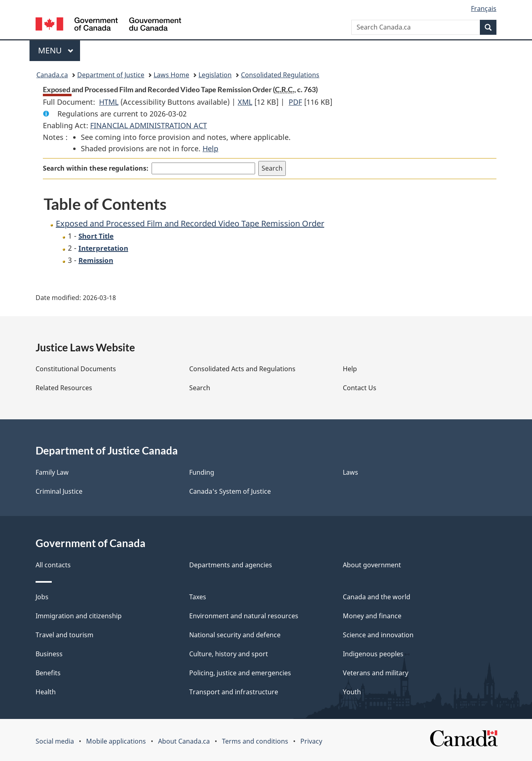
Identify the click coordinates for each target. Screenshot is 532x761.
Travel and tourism (64, 635)
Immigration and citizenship (79, 616)
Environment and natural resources (244, 616)
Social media (55, 741)
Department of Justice (111, 75)
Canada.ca (52, 75)
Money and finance (372, 616)
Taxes (198, 597)
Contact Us (360, 388)
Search (200, 388)
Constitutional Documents (76, 369)
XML (245, 102)
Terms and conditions (255, 741)
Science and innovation (378, 635)
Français (484, 8)
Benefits (48, 673)
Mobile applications (116, 741)
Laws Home (171, 75)
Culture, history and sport (229, 654)
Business (49, 654)
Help (210, 148)
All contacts (53, 565)
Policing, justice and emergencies (240, 673)
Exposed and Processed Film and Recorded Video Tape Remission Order (190, 223)
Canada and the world (377, 597)
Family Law (52, 472)
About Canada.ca (184, 741)
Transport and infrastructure (234, 692)
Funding (202, 472)
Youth (352, 692)
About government (372, 565)
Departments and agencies (231, 565)
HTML (109, 102)
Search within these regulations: (96, 168)
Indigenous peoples (373, 654)
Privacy (311, 741)
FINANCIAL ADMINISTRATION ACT (149, 125)
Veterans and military (376, 673)
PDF (295, 102)
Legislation (215, 75)
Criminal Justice (59, 491)
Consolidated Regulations (280, 75)
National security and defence (235, 635)
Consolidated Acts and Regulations (242, 369)
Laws (350, 472)
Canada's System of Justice (230, 491)
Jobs (42, 597)
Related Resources (64, 388)
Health (46, 692)
